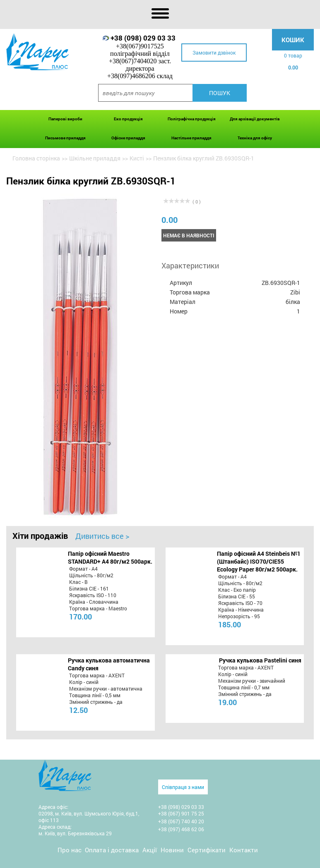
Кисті (137, 158)
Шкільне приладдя (95, 158)
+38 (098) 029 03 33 (143, 38)
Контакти (244, 850)
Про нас (70, 850)
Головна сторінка (36, 158)
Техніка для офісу (255, 138)
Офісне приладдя (128, 138)
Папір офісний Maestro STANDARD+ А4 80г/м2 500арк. (110, 557)
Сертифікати (207, 850)
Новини (172, 850)
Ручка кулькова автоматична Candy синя (109, 664)
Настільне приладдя (191, 138)
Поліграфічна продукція (192, 119)
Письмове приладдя (65, 138)
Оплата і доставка (112, 850)
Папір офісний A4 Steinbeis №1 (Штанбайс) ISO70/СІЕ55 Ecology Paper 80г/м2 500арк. (259, 561)
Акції (150, 850)
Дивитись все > (102, 536)
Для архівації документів (255, 119)
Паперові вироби (65, 119)
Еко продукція (128, 119)
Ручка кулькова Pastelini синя (260, 660)
